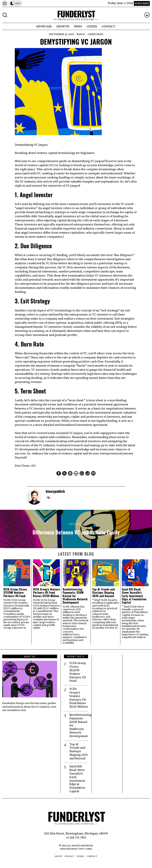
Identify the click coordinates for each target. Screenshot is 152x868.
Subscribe (142, 3)
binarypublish (55, 491)
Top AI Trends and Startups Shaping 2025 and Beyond (103, 593)
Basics (81, 34)
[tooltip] (147, 15)
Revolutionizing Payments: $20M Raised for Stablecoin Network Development (75, 596)
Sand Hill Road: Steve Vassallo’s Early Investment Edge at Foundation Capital (134, 596)
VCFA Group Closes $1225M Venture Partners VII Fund (15, 593)
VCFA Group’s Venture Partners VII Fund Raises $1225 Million (46, 593)
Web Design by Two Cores (76, 849)
